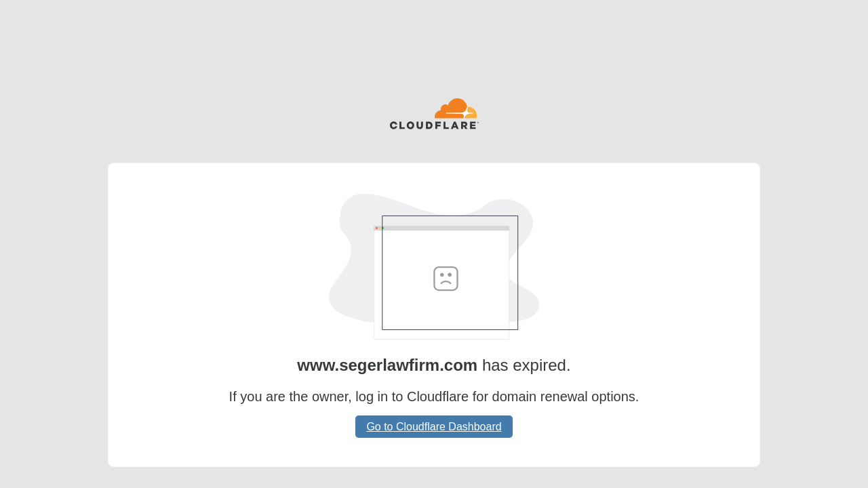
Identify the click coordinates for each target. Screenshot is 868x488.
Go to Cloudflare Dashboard (434, 427)
